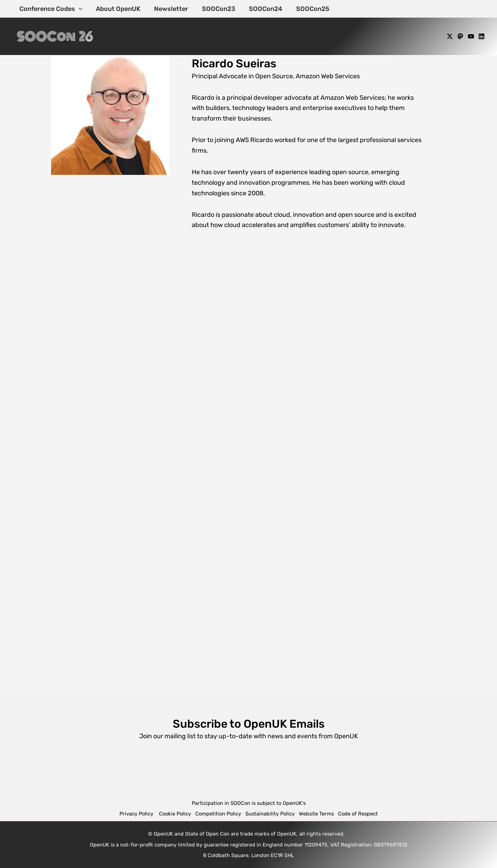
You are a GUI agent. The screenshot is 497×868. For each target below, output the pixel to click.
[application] (78, 9)
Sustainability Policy (270, 814)
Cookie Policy (175, 814)
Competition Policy (220, 814)
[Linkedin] (481, 36)
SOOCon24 (261, 9)
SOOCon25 (307, 9)
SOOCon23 (215, 9)
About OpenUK (117, 9)
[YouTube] (471, 36)
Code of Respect (358, 814)
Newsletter (169, 9)
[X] (450, 36)
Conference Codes (50, 9)
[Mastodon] (460, 36)
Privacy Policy (137, 814)
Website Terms (316, 814)
